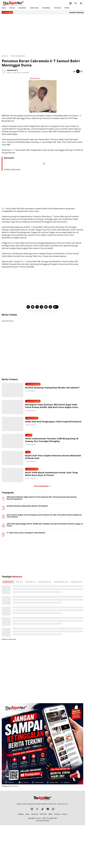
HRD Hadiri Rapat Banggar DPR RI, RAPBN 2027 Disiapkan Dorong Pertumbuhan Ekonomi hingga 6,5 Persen (45, 525)
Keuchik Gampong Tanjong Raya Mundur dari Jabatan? (52, 388)
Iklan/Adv (35, 814)
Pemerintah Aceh (32, 418)
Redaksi (21, 814)
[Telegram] (42, 307)
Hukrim (12, 8)
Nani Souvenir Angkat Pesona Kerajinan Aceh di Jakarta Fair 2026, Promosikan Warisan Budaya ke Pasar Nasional (44, 516)
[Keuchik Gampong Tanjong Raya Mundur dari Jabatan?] (13, 390)
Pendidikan (46, 8)
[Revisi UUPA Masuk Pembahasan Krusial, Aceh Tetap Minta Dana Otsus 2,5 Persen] (13, 475)
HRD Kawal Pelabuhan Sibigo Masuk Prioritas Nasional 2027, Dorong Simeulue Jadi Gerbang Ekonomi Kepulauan (42, 498)
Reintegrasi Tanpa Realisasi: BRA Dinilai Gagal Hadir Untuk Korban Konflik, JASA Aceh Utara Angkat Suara (52, 406)
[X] (37, 307)
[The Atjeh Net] (42, 798)
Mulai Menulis (63, 804)
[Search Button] (76, 3)
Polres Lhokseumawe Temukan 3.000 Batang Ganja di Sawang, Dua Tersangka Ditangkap (52, 440)
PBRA (50, 814)
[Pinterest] (46, 307)
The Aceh (15, 786)
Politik (67, 8)
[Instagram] (32, 809)
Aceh (28, 452)
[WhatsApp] (50, 307)
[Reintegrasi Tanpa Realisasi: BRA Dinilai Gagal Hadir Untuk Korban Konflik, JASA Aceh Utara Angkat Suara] (13, 407)
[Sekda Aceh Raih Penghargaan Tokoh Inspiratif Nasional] (13, 424)
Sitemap (57, 814)
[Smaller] (74, 71)
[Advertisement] (42, 285)
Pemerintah (34, 8)
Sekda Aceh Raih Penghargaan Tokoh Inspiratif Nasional (53, 422)
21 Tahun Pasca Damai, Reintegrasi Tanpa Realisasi (26, 533)
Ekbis (4, 8)
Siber (28, 814)
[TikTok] (42, 809)
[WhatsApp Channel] (53, 809)
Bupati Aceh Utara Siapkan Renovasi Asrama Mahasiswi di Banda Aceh (53, 457)
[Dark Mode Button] (70, 3)
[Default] (78, 71)
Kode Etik (43, 814)
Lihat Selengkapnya (43, 486)
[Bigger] (81, 71)
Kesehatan (22, 8)
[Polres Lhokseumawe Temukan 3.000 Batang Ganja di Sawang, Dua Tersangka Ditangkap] (13, 441)
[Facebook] (33, 307)
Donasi (65, 814)
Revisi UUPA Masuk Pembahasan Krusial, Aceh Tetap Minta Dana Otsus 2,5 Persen (51, 474)
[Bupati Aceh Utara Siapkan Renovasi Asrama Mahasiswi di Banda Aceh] (13, 458)
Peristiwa (58, 8)
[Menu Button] (81, 3)
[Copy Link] (28, 307)
